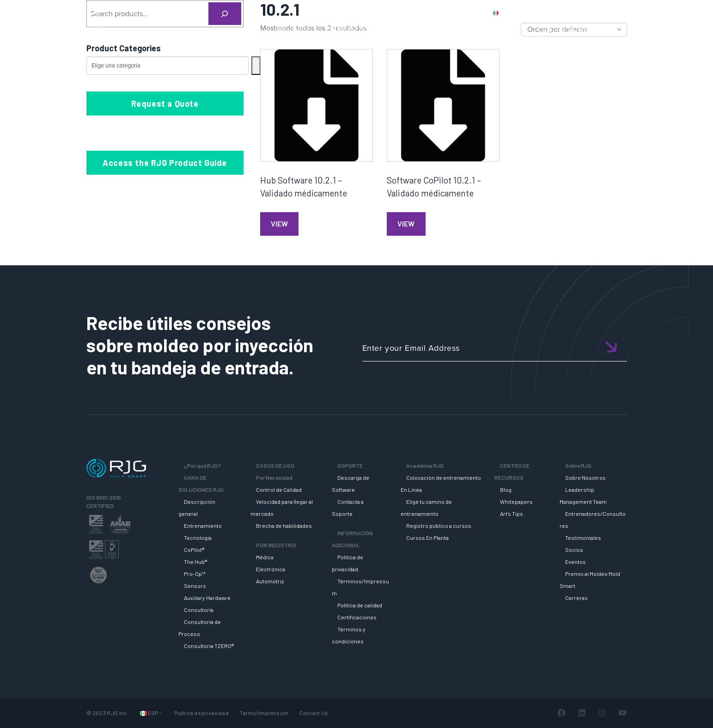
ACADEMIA (502, 29)
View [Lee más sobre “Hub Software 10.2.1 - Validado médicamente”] (279, 223)
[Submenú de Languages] (161, 713)
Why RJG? (294, 29)
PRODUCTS (542, 12)
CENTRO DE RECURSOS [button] (576, 29)
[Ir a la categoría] (256, 66)
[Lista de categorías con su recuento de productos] (168, 66)
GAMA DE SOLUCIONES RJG (373, 29)
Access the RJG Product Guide (165, 163)
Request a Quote (165, 104)
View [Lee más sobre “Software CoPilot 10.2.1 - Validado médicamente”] (406, 223)
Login (641, 12)
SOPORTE (451, 29)
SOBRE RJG (652, 29)
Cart (668, 12)
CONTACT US (591, 12)
